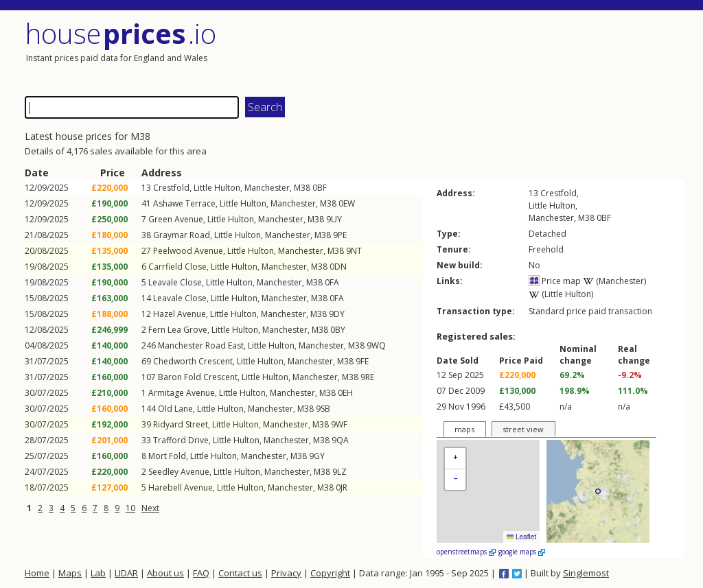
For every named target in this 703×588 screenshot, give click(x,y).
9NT (354, 251)
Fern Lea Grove (178, 330)
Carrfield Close (177, 267)
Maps (70, 573)
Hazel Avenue (180, 314)
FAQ (201, 573)
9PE (340, 235)
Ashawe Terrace (184, 203)
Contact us (240, 573)
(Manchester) (614, 281)
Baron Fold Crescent (198, 377)
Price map (555, 281)
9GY (317, 456)
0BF (320, 188)
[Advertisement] (519, 51)
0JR (342, 487)
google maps (522, 552)
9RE (367, 377)
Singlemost (586, 573)
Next (150, 508)
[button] (455, 459)
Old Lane (175, 409)
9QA (340, 440)
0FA (332, 282)
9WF (339, 424)
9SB (323, 409)
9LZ (339, 472)
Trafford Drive (181, 440)
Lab (98, 573)
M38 (302, 188)
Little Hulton (217, 188)
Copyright (330, 573)
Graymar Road (182, 235)
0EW (347, 203)
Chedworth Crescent (193, 361)
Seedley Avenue (179, 472)
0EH (345, 393)
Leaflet (521, 537)
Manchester (267, 188)
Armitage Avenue (182, 393)
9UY (334, 219)
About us (165, 573)
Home (37, 573)
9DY (337, 314)
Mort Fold (167, 456)
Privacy (286, 573)
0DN (338, 267)
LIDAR (126, 573)
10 (130, 508)
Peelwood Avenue (188, 251)
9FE (362, 361)
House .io (120, 33)
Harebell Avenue (181, 487)
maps (464, 429)
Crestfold (171, 188)
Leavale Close (175, 282)
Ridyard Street (181, 424)
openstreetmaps (466, 552)
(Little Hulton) (561, 294)
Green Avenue (176, 219)
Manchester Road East (201, 345)
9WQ (376, 345)
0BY (338, 330)
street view (523, 429)
